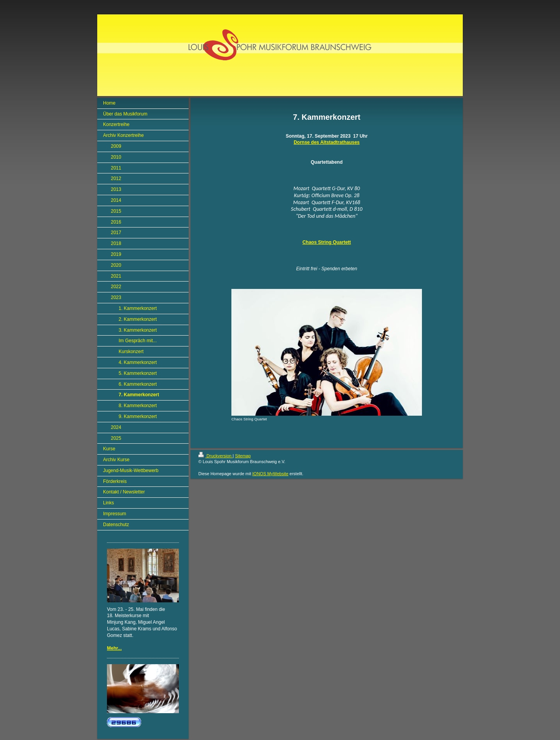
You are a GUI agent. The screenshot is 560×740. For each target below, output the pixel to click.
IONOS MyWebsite (270, 474)
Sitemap (243, 456)
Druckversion (215, 456)
